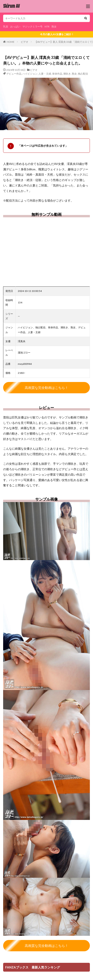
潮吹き (67, 74)
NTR (47, 27)
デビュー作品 (14, 74)
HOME (11, 42)
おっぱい (15, 27)
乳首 (6, 27)
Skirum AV (11, 6)
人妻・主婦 (45, 74)
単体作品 (57, 74)
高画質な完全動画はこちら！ (46, 388)
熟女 (54, 27)
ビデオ (25, 42)
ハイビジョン (30, 74)
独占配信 (83, 74)
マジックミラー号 (32, 27)
